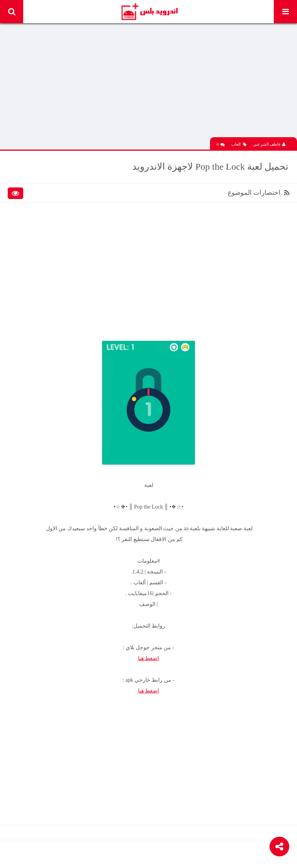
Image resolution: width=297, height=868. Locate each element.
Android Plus (149, 12)
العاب (239, 144)
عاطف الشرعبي (269, 144)
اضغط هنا (149, 658)
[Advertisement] (148, 83)
